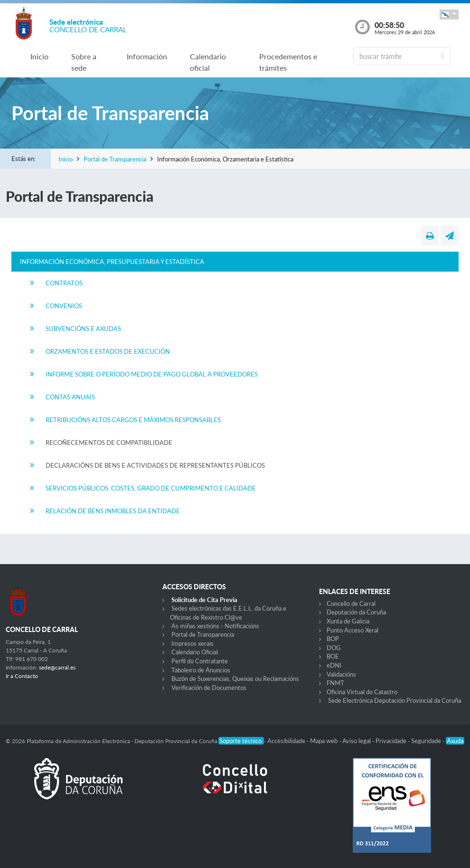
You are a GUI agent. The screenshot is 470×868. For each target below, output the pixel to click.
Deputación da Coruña (356, 612)
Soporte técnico (241, 741)
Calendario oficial (208, 62)
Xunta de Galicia (348, 621)
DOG (334, 648)
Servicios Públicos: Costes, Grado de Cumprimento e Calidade (151, 488)
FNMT (335, 683)
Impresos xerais (193, 643)
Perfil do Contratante (200, 661)
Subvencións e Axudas (83, 329)
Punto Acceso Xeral (352, 630)
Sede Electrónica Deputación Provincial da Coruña (395, 700)
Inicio (39, 56)
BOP (333, 639)
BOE (333, 656)
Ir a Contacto (22, 676)
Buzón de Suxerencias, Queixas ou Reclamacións (235, 679)
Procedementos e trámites (288, 62)
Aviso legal (357, 741)
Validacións (341, 674)
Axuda (455, 741)
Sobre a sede (84, 62)
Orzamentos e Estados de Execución (108, 351)
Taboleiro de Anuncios (201, 670)
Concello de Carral (351, 604)
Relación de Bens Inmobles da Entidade (113, 511)
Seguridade (427, 741)
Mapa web (324, 741)
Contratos (64, 283)
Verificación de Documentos (209, 688)
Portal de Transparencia (115, 159)
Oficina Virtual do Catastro (362, 692)
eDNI (334, 665)
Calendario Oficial (195, 652)
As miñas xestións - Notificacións (215, 626)
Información (147, 56)
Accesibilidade (287, 741)
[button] (449, 14)
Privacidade (392, 741)
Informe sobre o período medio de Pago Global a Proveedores (152, 374)
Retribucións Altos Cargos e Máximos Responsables (133, 420)
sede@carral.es (57, 667)
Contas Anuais (70, 397)
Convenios (64, 306)
